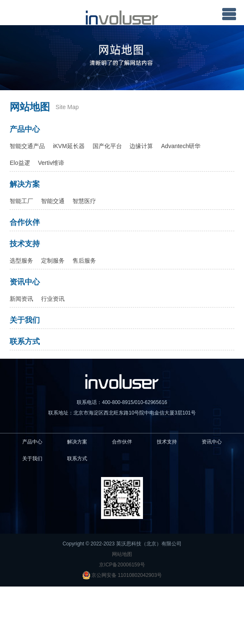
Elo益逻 (20, 163)
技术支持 (25, 244)
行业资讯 (53, 299)
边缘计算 (141, 146)
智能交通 (53, 201)
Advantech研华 (181, 146)
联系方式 (25, 342)
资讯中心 (25, 282)
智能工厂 (21, 201)
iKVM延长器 (69, 146)
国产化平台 (107, 146)
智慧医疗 (84, 201)
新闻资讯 (21, 299)
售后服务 (84, 261)
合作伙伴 (25, 222)
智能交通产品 (27, 146)
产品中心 (25, 129)
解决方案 (25, 184)
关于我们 (25, 320)
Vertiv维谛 (51, 163)
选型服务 (21, 261)
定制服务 (53, 261)
